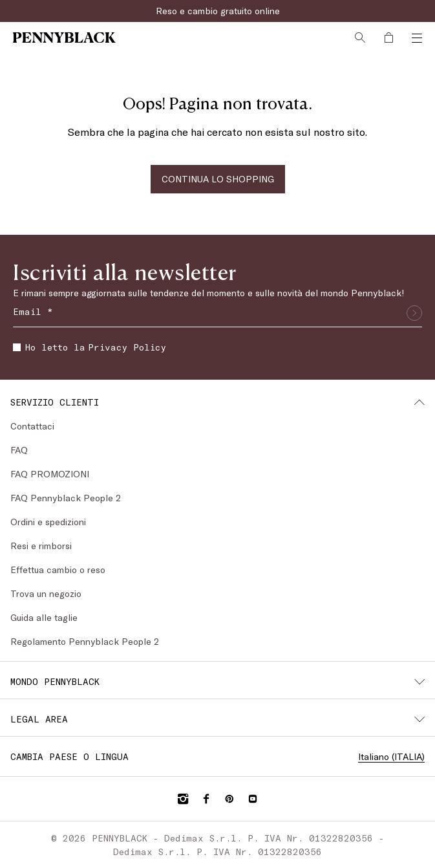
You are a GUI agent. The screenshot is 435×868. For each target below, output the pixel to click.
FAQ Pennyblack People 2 (66, 498)
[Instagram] (183, 799)
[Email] (217, 313)
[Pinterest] (229, 799)
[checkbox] (17, 347)
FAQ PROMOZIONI (50, 474)
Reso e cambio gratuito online (218, 11)
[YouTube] (253, 799)
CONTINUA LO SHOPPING (218, 179)
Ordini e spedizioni (48, 522)
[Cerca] (360, 38)
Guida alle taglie (44, 617)
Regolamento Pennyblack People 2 (85, 641)
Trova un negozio (46, 593)
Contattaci (32, 426)
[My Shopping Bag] (388, 38)
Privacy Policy (127, 347)
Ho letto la (90, 347)
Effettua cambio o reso (58, 570)
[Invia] (414, 313)
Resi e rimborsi (41, 546)
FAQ (19, 450)
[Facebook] (206, 799)
